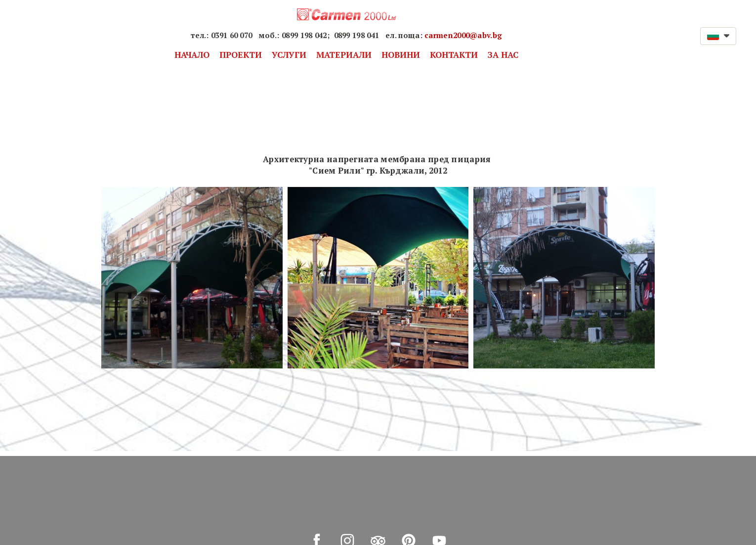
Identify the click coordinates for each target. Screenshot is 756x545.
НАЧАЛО (192, 55)
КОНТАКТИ (454, 55)
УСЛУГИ (289, 55)
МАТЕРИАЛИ (344, 55)
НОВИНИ (401, 55)
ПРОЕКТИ (241, 55)
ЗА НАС (503, 55)
